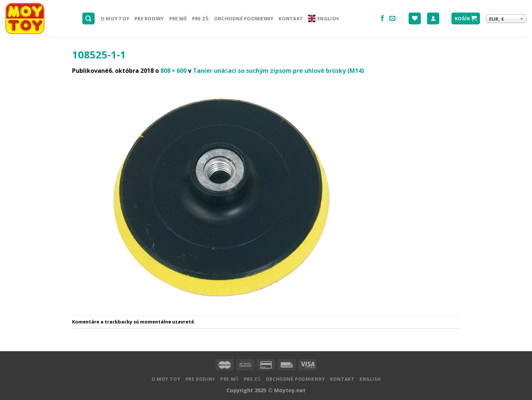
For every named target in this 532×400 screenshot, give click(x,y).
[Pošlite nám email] (392, 18)
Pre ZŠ (200, 18)
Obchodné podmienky (244, 18)
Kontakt (291, 18)
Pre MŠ (178, 18)
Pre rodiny (149, 18)
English (323, 18)
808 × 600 (173, 71)
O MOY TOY (115, 18)
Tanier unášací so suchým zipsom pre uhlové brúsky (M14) (278, 71)
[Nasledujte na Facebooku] (382, 18)
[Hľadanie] (89, 19)
